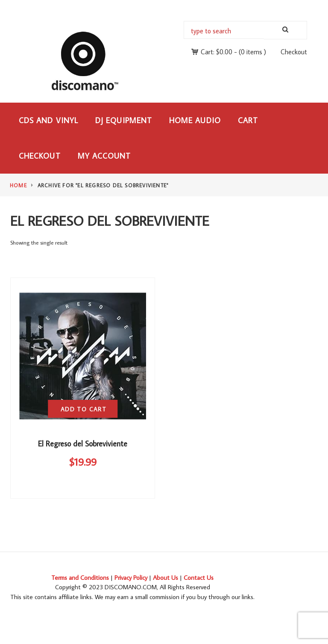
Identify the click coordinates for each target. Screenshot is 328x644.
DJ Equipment (124, 120)
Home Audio (195, 120)
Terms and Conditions (80, 578)
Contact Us (199, 578)
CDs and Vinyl (48, 120)
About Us (165, 578)
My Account (104, 156)
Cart (248, 120)
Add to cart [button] (83, 409)
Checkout (294, 52)
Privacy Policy (131, 578)
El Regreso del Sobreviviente (83, 444)
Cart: (217, 52)
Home (18, 185)
